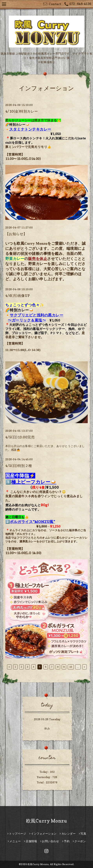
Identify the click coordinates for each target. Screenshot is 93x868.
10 (71, 667)
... (78, 667)
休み (47, 728)
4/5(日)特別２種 (19, 466)
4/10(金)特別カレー (22, 111)
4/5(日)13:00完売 (20, 437)
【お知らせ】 (16, 234)
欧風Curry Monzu (47, 821)
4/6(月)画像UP (18, 296)
